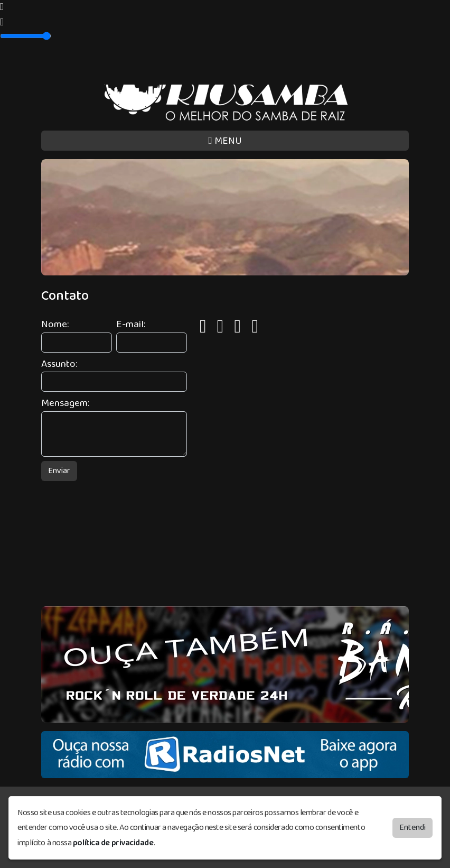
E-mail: (131, 325)
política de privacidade (113, 843)
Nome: (55, 325)
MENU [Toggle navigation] (225, 141)
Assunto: (59, 364)
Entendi (412, 828)
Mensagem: (65, 404)
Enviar (59, 471)
